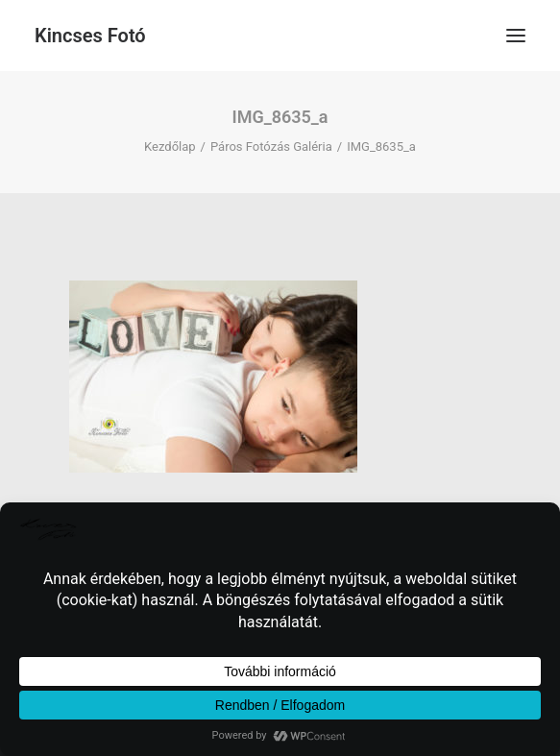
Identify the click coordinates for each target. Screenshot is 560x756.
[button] (516, 36)
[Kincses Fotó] (90, 36)
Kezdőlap (170, 146)
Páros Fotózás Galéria (271, 146)
